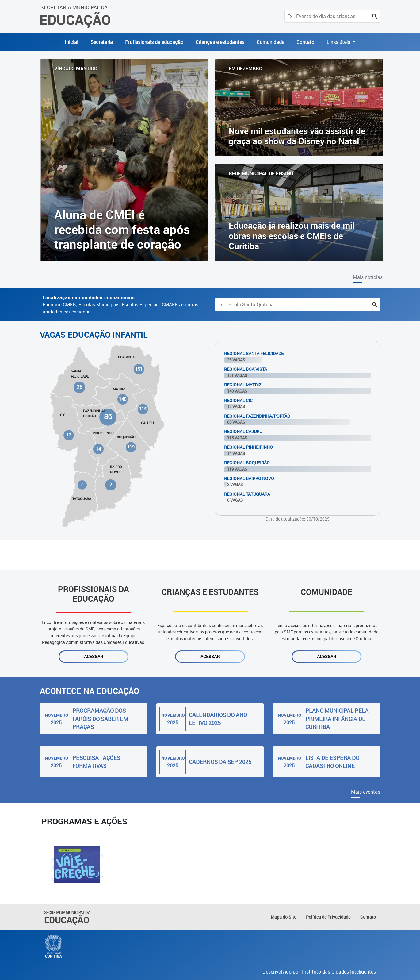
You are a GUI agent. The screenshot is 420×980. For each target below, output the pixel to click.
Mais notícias (368, 277)
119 (131, 447)
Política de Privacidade (328, 917)
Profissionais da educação (154, 42)
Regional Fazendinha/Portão (257, 416)
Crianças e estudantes (220, 42)
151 (139, 369)
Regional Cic (238, 400)
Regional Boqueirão (247, 463)
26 (80, 387)
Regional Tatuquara (247, 494)
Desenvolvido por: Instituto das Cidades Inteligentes (319, 972)
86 (108, 417)
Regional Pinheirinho (248, 447)
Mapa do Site (283, 917)
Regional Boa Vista (246, 369)
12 (69, 435)
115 (143, 409)
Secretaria (102, 42)
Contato (305, 42)
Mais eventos (366, 792)
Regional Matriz (243, 385)
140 (123, 399)
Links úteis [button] (339, 42)
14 (98, 449)
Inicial (71, 42)
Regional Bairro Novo (249, 478)
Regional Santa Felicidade (254, 353)
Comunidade (270, 42)
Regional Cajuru (243, 431)
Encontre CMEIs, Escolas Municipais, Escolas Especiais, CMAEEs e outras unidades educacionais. (120, 304)
